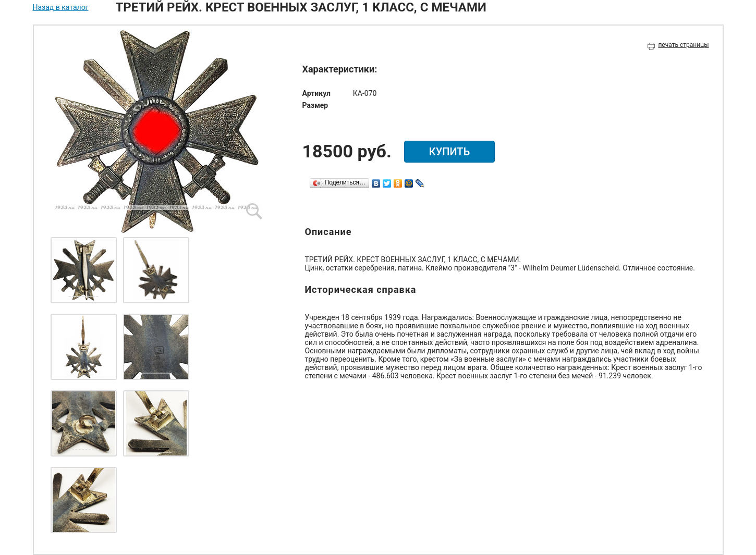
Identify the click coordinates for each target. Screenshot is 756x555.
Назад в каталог (61, 7)
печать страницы (683, 45)
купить (449, 152)
